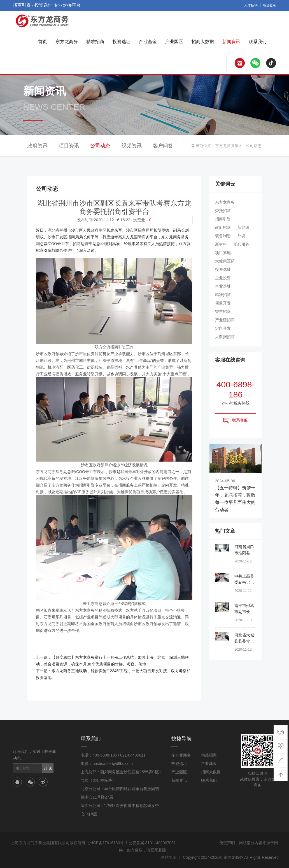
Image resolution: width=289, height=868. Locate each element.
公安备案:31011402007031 (152, 843)
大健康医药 (225, 261)
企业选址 (223, 286)
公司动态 (254, 146)
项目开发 (223, 303)
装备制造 (223, 236)
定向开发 (223, 328)
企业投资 (223, 278)
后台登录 (269, 5)
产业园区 (174, 42)
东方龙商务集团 (229, 146)
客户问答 (163, 146)
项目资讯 (69, 146)
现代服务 (241, 244)
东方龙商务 (67, 42)
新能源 (243, 227)
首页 (43, 42)
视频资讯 (132, 146)
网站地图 (169, 857)
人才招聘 (251, 5)
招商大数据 (203, 42)
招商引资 (223, 219)
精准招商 (95, 42)
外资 (241, 236)
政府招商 (223, 227)
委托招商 (223, 211)
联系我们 (258, 42)
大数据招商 (225, 337)
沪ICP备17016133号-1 (108, 843)
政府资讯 (38, 146)
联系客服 (236, 420)
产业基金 (148, 42)
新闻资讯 (231, 42)
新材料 (221, 244)
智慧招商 (223, 311)
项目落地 (223, 253)
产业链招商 (225, 320)
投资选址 (122, 42)
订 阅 (48, 768)
